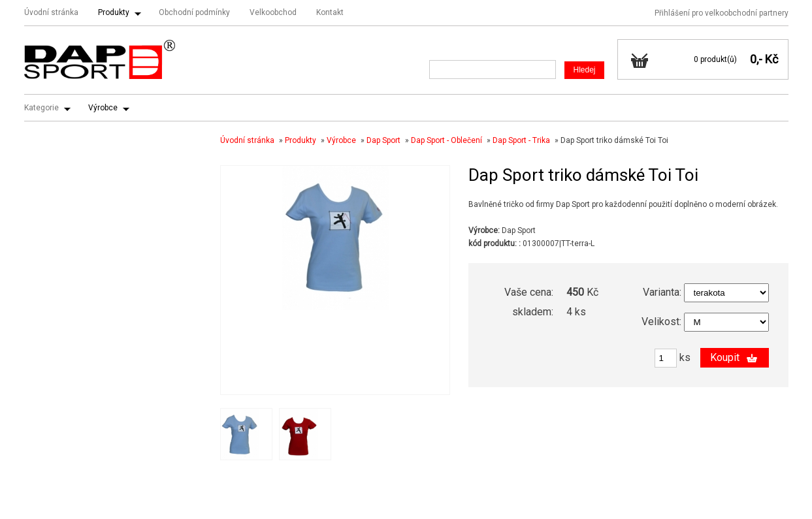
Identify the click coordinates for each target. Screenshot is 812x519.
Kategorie (41, 108)
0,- (756, 59)
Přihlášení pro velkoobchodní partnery (722, 13)
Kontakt (330, 12)
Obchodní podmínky (194, 12)
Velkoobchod (273, 12)
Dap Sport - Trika (521, 140)
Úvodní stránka (51, 12)
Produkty (114, 12)
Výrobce (103, 108)
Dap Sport (383, 140)
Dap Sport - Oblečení (447, 140)
